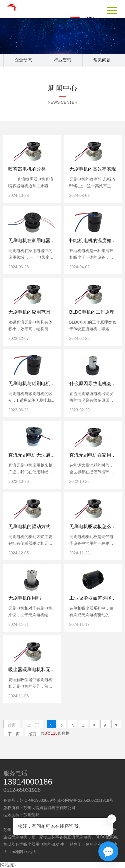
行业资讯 (63, 60)
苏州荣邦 (31, 815)
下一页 (14, 734)
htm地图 (16, 852)
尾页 (32, 734)
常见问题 (102, 60)
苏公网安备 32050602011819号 (85, 800)
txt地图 (30, 852)
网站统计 (9, 865)
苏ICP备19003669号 (37, 800)
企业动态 (23, 60)
